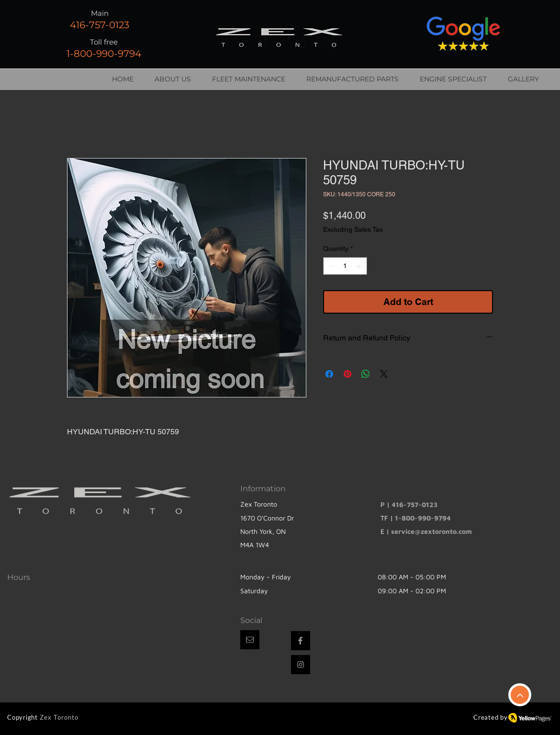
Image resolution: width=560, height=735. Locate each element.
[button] (250, 640)
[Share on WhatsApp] (366, 374)
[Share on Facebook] (329, 374)
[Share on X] (384, 374)
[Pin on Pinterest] (347, 374)
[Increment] (360, 266)
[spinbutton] (345, 266)
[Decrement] (330, 266)
